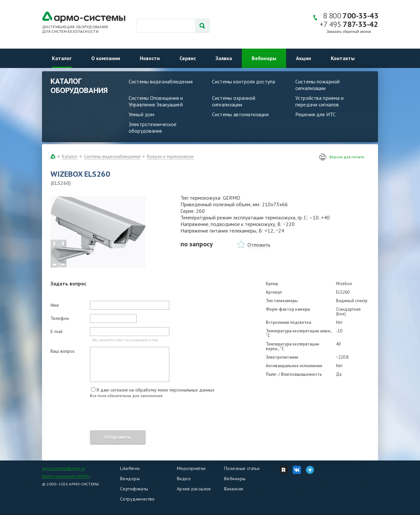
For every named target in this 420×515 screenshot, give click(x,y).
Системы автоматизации (240, 114)
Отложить (259, 245)
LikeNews (130, 468)
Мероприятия (191, 468)
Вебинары (264, 58)
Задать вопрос (68, 283)
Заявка (224, 58)
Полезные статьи (242, 468)
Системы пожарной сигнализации (317, 85)
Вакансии (234, 489)
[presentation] (100, 415)
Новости (150, 58)
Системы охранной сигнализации (234, 101)
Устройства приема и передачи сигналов (319, 101)
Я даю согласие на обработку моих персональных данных (155, 390)
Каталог (62, 58)
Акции (304, 58)
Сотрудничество (137, 499)
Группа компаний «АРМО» (66, 476)
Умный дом (141, 114)
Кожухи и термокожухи (170, 156)
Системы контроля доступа (243, 81)
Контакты (343, 58)
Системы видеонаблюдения (161, 81)
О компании (106, 58)
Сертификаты (134, 489)
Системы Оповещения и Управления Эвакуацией (156, 101)
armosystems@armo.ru (63, 468)
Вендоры (130, 479)
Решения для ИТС (315, 114)
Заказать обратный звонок (349, 32)
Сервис (188, 58)
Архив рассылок (194, 489)
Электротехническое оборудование (153, 127)
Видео (184, 479)
